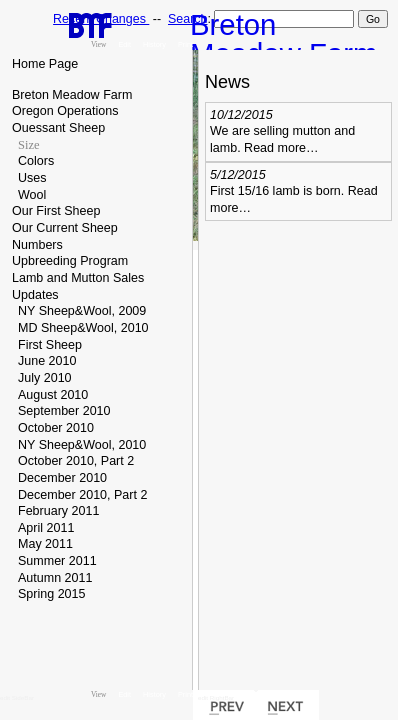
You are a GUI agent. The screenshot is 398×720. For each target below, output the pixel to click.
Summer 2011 (57, 561)
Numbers (37, 245)
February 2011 (58, 511)
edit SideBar (17, 697)
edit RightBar (216, 697)
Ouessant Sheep (58, 128)
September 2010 (64, 411)
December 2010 (62, 478)
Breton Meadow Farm (72, 95)
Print (185, 44)
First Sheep (50, 345)
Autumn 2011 (55, 578)
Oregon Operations (65, 111)
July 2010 (45, 378)
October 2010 (56, 428)
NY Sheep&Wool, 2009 (82, 311)
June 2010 (47, 361)
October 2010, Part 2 (76, 461)
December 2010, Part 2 (82, 495)
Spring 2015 (52, 594)
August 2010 (53, 395)
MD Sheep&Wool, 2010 (83, 328)
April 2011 (46, 528)
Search (187, 19)
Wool (32, 195)
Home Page (45, 64)
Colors (36, 161)
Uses (32, 178)
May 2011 (45, 544)
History (154, 44)
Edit (124, 44)
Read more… (281, 148)
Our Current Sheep (65, 228)
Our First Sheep (56, 211)
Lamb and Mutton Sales (78, 278)
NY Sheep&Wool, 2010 (82, 445)
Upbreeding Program (70, 261)
